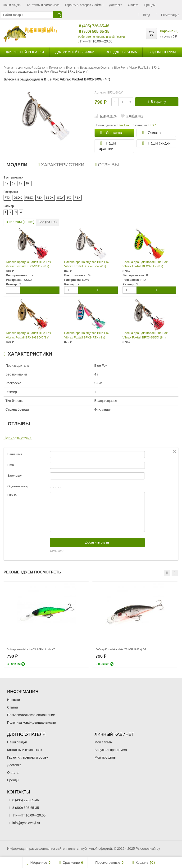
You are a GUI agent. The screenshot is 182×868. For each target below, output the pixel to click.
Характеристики (61, 165)
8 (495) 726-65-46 (90, 26)
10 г (28, 183)
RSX (77, 198)
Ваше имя (15, 454)
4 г (6, 183)
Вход (144, 15)
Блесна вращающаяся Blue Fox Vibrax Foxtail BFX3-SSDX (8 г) (145, 335)
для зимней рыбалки (75, 52)
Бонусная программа (111, 750)
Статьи (12, 707)
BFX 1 (152, 125)
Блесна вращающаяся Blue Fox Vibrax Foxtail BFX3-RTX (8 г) (87, 335)
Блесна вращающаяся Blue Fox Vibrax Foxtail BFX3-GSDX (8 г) (28, 335)
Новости (14, 700)
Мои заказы (104, 742)
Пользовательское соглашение (31, 715)
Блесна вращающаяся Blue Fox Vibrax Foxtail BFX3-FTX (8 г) (145, 264)
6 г (13, 183)
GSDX (18, 198)
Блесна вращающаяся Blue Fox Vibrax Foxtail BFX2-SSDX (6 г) (28, 264)
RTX (39, 198)
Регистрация (168, 15)
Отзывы (107, 165)
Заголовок (15, 476)
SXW (60, 198)
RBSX (29, 198)
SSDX (50, 198)
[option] (46, 624)
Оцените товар (18, 486)
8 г (20, 183)
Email (11, 465)
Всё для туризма (121, 52)
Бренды (150, 5)
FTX (7, 198)
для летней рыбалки (25, 52)
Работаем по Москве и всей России (101, 37)
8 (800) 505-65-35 (90, 31)
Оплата (133, 5)
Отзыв (12, 495)
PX (69, 198)
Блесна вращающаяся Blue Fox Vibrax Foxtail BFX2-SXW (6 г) (87, 264)
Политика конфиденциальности (32, 723)
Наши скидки (12, 5)
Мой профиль (105, 757)
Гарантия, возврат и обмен (84, 5)
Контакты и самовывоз (43, 5)
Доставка (116, 5)
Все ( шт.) (48, 222)
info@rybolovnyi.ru (26, 823)
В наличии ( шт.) (20, 222)
